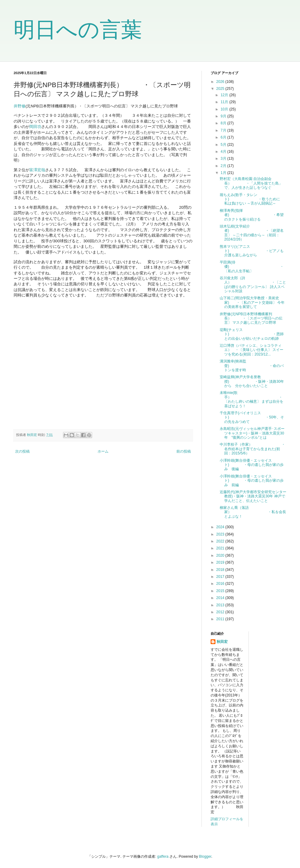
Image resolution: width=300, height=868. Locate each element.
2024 (221, 527)
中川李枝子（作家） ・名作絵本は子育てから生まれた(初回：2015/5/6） (252, 449)
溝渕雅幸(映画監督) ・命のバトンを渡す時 (252, 366)
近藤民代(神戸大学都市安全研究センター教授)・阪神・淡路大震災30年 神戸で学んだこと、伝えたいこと (253, 496)
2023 (221, 534)
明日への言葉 (78, 30)
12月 (225, 95)
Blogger (205, 857)
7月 (224, 130)
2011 (221, 619)
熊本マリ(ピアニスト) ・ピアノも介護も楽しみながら (252, 251)
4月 (224, 152)
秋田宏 (222, 642)
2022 (221, 541)
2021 (221, 548)
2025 (221, 89)
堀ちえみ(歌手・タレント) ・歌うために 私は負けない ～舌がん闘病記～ (252, 199)
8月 (224, 123)
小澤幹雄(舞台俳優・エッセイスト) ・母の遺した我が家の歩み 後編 (252, 465)
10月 (225, 109)
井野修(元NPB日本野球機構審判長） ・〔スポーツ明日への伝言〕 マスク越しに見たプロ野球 (251, 318)
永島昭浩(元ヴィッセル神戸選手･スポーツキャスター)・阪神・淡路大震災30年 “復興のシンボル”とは (252, 433)
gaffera (163, 857)
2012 (221, 612)
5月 (224, 145)
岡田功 (35, 127)
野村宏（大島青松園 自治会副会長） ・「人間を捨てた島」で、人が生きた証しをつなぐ (251, 183)
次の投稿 (22, 451)
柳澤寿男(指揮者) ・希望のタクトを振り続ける (252, 215)
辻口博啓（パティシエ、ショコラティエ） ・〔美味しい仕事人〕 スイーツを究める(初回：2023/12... (252, 350)
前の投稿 (184, 451)
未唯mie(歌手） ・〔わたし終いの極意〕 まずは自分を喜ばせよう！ (252, 399)
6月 (224, 137)
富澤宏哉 (37, 170)
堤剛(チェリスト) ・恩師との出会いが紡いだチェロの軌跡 (252, 334)
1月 (224, 173)
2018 (221, 570)
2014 (221, 598)
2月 (224, 166)
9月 (224, 116)
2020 (221, 555)
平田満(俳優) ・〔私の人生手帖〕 (252, 267)
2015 (221, 591)
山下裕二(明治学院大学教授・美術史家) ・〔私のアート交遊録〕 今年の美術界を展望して (252, 302)
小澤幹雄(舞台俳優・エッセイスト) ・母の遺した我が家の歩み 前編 (252, 481)
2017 (221, 577)
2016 (221, 584)
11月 (225, 102)
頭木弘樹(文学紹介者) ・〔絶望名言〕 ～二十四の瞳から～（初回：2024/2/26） (252, 233)
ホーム (103, 451)
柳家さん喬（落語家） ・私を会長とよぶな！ (253, 512)
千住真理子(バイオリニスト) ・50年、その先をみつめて (252, 417)
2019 (221, 562)
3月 (224, 159)
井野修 (20, 106)
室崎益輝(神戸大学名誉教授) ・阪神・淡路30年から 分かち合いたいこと (252, 381)
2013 (221, 605)
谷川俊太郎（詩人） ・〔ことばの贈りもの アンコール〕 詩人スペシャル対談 (253, 285)
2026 (221, 82)
